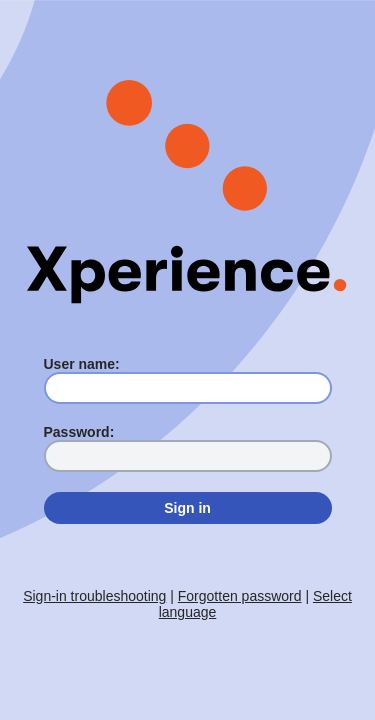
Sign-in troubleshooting (94, 596)
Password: (79, 432)
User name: (82, 364)
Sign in (187, 508)
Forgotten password (240, 596)
